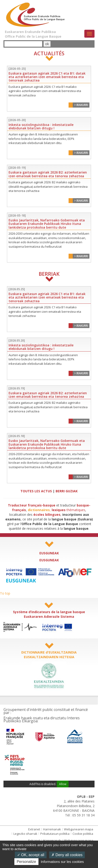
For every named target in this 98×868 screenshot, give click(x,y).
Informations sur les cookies (62, 862)
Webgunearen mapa (79, 829)
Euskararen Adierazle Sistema (49, 616)
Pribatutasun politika (55, 834)
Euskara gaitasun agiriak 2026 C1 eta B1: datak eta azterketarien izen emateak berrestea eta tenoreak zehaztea (47, 77)
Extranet (34, 829)
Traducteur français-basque (32, 505)
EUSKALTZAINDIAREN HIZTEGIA (49, 657)
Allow (63, 784)
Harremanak (52, 829)
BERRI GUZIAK (67, 491)
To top (5, 593)
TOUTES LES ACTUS (36, 491)
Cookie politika (83, 834)
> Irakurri (81, 105)
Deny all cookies (67, 855)
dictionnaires (39, 510)
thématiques (68, 510)
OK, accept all (31, 855)
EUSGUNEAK (49, 553)
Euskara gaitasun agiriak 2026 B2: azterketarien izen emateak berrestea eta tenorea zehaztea (48, 174)
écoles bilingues (47, 515)
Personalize (26, 862)
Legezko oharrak (25, 834)
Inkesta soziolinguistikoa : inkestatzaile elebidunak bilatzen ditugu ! (41, 126)
